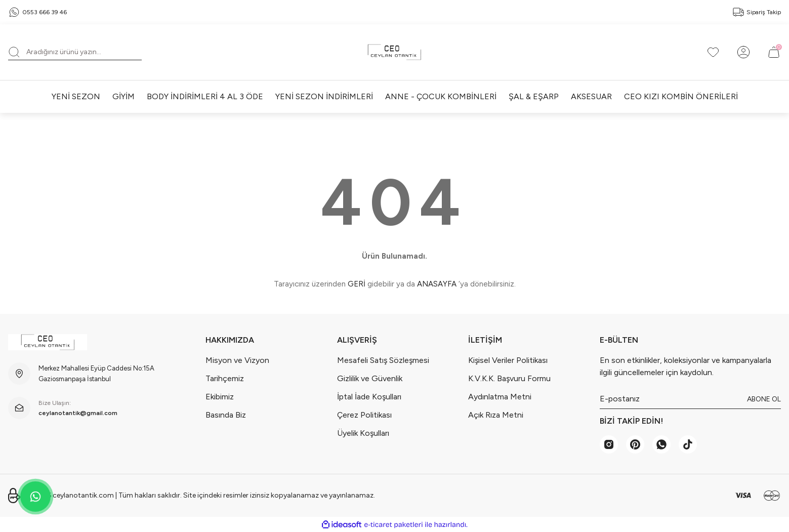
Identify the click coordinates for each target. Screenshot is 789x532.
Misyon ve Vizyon (237, 360)
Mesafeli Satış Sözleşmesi (383, 360)
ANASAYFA (437, 284)
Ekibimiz (220, 397)
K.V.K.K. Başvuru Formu (509, 378)
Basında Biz (226, 415)
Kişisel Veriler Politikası (508, 360)
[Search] (75, 52)
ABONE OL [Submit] (764, 399)
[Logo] (394, 52)
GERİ (357, 284)
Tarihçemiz (225, 378)
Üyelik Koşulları (363, 433)
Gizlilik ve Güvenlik (370, 378)
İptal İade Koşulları (369, 397)
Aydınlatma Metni (500, 397)
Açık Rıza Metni (496, 415)
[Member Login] (743, 52)
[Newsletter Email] (690, 399)
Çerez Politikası (364, 415)
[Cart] (774, 52)
